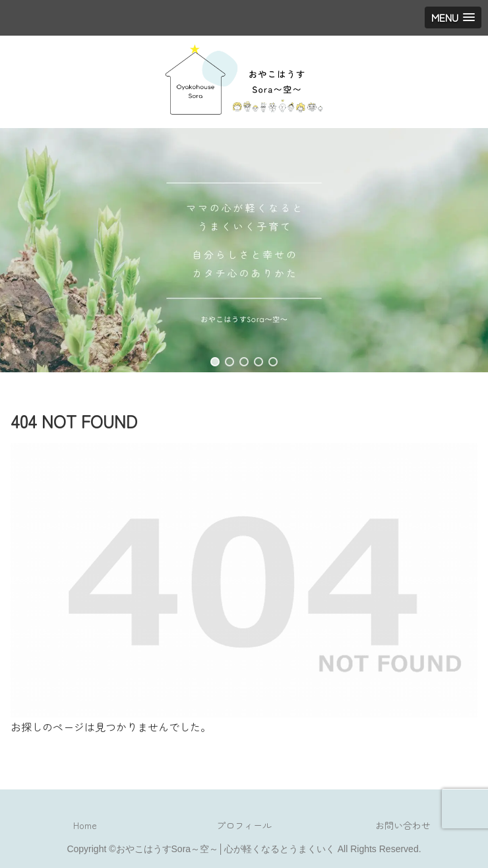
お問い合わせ (403, 825)
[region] (244, 250)
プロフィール (244, 825)
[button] (215, 362)
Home (85, 825)
